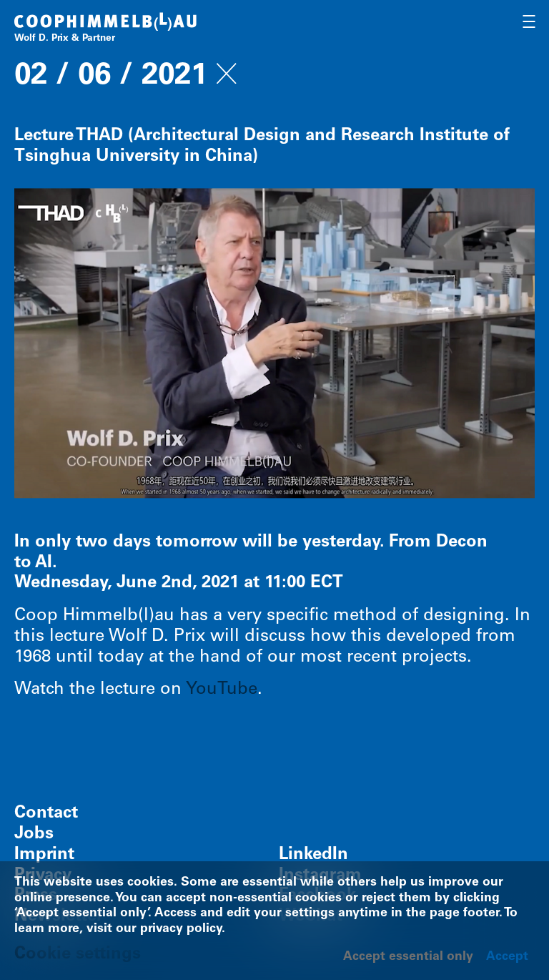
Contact (46, 814)
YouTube (222, 690)
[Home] (105, 29)
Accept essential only (408, 957)
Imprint (44, 856)
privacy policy (181, 929)
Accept (507, 957)
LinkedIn (313, 856)
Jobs (34, 835)
